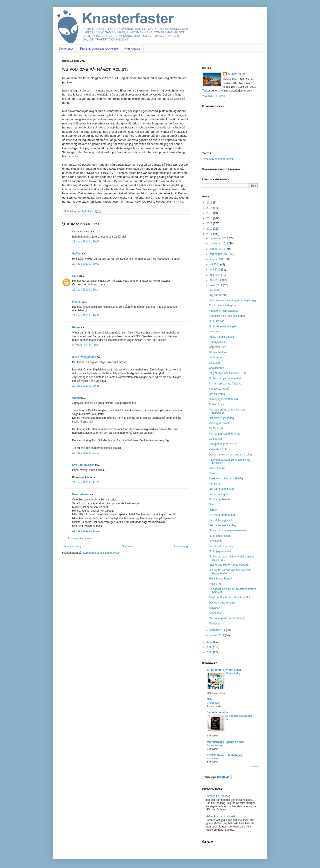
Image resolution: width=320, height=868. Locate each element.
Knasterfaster (81, 494)
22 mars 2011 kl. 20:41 (86, 386)
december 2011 (219, 238)
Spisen (213, 473)
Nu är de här (216, 321)
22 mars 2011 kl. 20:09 (86, 264)
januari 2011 (217, 635)
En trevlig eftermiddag (222, 515)
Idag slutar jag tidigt (220, 520)
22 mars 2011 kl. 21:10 (86, 453)
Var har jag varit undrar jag (225, 434)
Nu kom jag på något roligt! (225, 378)
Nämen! (214, 510)
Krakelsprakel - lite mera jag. (225, 755)
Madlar (77, 302)
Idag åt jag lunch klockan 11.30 (227, 373)
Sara (75, 276)
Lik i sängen (216, 358)
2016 (210, 208)
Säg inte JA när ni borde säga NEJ (229, 598)
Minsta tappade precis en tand (227, 618)
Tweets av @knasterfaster (218, 159)
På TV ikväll (216, 429)
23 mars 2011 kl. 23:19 (86, 531)
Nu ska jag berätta (220, 499)
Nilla (210, 699)
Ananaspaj (215, 613)
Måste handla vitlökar (221, 337)
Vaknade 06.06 (218, 449)
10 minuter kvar (218, 352)
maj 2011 (215, 275)
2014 (210, 218)
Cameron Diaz (217, 347)
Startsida (66, 48)
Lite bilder (215, 290)
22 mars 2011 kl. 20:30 (86, 315)
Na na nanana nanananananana (228, 531)
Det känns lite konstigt (222, 603)
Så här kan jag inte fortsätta (225, 384)
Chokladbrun (216, 368)
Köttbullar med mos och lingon (227, 316)
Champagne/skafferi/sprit (224, 399)
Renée (76, 327)
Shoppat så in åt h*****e (223, 444)
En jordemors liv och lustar (224, 670)
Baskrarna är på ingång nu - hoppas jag (232, 300)
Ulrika (76, 398)
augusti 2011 (218, 259)
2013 (210, 224)
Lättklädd (214, 363)
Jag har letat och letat (222, 489)
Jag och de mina (217, 712)
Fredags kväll (217, 342)
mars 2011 (216, 285)
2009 (210, 647)
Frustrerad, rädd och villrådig (226, 478)
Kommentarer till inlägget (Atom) (102, 553)
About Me (212, 758)
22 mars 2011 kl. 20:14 (86, 290)
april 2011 (216, 280)
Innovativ (214, 331)
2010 (210, 642)
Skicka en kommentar (81, 539)
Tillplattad (215, 608)
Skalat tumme (217, 468)
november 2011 (219, 244)
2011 (210, 234)
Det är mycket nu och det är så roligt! (231, 455)
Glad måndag (233, 673)
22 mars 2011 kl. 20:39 (86, 345)
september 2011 (220, 254)
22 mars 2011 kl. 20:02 (86, 242)
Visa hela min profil (213, 96)
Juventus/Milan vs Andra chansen (229, 565)
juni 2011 (215, 270)
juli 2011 (215, 264)
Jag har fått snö (218, 295)
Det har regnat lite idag (222, 525)
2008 (210, 652)
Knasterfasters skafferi (99, 48)
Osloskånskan (81, 232)
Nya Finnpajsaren (83, 465)
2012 (210, 229)
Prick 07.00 (216, 584)
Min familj (132, 48)
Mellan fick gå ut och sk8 (220, 816)
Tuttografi (214, 624)
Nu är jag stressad (220, 536)
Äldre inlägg (181, 546)
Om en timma (217, 394)
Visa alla (254, 766)
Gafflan (77, 254)
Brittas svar (213, 703)
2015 (210, 213)
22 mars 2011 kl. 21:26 (86, 482)
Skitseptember (215, 745)
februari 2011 (218, 630)
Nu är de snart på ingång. (224, 326)
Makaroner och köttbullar (224, 311)
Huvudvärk (215, 541)
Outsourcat (215, 439)
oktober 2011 (218, 249)
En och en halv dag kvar (223, 305)
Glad (212, 504)
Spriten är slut (217, 405)
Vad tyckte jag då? (220, 389)
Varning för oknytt (219, 423)
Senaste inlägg (72, 546)
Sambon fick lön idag (218, 796)
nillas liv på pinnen (84, 357)
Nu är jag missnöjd (220, 551)
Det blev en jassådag (221, 418)
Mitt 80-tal (215, 484)
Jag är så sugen (218, 494)
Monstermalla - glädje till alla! (225, 742)
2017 (210, 203)
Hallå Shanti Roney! (221, 579)
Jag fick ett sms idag (221, 546)
